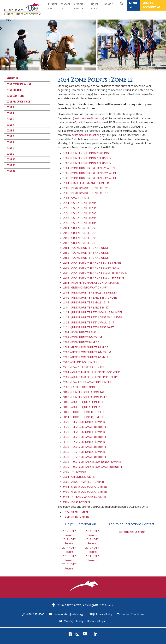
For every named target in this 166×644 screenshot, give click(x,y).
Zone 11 (11, 165)
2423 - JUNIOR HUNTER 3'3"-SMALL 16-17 (89, 322)
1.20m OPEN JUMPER (76, 512)
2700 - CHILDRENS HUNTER (80, 362)
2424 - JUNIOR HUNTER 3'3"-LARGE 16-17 (88, 327)
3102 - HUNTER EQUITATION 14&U (85, 392)
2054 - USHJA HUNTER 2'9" (80, 218)
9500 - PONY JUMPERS (77, 502)
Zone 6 (10, 136)
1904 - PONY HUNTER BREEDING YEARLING (90, 168)
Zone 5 (10, 130)
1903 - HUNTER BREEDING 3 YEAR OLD (87, 163)
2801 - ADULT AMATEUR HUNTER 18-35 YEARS (92, 372)
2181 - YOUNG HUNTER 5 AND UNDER (87, 248)
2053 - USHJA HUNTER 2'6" (80, 213)
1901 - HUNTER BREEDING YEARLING (86, 153)
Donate (109, 4)
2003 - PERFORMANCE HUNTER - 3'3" (86, 193)
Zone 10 (11, 159)
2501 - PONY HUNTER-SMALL (81, 332)
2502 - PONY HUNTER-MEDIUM (83, 337)
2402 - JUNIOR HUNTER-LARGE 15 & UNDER (90, 298)
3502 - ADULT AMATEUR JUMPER (83, 482)
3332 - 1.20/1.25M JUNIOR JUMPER (84, 442)
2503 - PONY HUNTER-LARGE (81, 342)
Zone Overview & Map (19, 84)
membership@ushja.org (68, 614)
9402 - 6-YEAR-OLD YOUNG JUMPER (85, 492)
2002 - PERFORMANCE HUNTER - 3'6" (86, 188)
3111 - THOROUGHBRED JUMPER (83, 417)
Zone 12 (11, 171)
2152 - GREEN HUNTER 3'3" (80, 233)
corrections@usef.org (132, 532)
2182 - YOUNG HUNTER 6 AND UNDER (87, 253)
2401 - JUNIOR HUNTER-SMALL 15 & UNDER (90, 293)
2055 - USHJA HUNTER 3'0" (80, 223)
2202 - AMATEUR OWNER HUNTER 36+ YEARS (91, 268)
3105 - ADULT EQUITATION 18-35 (84, 402)
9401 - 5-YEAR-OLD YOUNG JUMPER (85, 487)
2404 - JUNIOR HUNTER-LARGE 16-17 (86, 308)
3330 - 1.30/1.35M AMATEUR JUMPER (86, 437)
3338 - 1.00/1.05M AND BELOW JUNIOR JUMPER (92, 462)
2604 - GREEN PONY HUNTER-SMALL (86, 357)
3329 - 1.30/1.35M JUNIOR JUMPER (84, 432)
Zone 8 (10, 148)
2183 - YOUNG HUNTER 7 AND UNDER (87, 258)
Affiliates (12, 78)
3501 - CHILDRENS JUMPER (80, 477)
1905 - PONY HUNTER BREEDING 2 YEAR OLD (91, 173)
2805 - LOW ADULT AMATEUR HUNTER (87, 382)
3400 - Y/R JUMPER (75, 472)
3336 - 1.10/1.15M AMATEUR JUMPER (86, 457)
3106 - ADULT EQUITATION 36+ (83, 407)
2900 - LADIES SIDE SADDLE (80, 387)
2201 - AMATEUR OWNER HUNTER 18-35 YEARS (92, 263)
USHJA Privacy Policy (100, 614)
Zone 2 (10, 113)
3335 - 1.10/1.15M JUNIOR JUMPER (84, 452)
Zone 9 (10, 154)
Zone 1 (10, 107)
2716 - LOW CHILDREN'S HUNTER (84, 367)
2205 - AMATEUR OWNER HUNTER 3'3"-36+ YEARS (94, 278)
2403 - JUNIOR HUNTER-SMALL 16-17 (86, 302)
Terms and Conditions (131, 614)
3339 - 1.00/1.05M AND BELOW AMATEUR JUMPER (94, 467)
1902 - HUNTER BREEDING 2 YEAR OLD (87, 158)
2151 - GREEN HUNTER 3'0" (80, 228)
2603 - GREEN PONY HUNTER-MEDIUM (87, 352)
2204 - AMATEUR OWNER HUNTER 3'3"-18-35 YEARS (95, 273)
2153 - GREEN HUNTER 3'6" (80, 238)
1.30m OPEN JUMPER (76, 517)
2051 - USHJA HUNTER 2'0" (80, 203)
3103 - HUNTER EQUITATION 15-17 (85, 397)
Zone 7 (10, 142)
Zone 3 (10, 119)
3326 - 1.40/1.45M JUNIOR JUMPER (84, 422)
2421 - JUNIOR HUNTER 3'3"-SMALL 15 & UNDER (93, 312)
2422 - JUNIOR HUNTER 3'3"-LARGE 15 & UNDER (93, 317)
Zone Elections (15, 96)
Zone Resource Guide (18, 102)
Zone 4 (10, 125)
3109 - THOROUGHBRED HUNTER (84, 412)
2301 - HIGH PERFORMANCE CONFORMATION (91, 283)
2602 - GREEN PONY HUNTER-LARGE (86, 347)
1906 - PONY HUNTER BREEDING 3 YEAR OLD (91, 178)
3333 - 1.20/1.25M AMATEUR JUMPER (86, 447)
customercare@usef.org (89, 118)
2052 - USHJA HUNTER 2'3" (80, 208)
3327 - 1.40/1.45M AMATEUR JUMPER (86, 427)
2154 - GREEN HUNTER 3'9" (80, 243)
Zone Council (14, 90)
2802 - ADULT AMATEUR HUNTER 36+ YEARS (91, 377)
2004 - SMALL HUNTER (77, 198)
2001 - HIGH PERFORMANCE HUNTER (86, 183)
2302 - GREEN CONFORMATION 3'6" (85, 288)
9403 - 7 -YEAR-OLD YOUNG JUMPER (85, 497)
